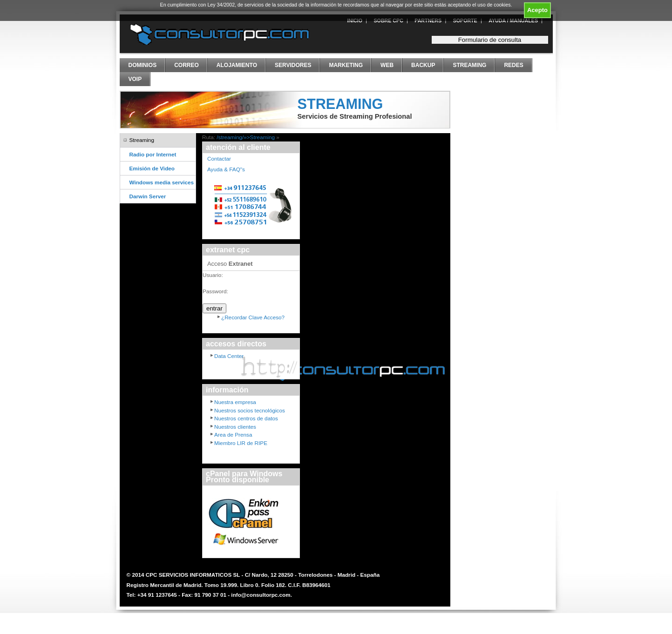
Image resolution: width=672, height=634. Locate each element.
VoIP (135, 79)
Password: (215, 291)
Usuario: (213, 275)
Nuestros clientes (235, 427)
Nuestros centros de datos (246, 418)
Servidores (293, 65)
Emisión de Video (152, 168)
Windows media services (162, 182)
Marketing (346, 65)
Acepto (537, 10)
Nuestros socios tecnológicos (250, 410)
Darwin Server (148, 196)
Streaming (469, 65)
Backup (423, 65)
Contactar (219, 158)
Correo (187, 65)
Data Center (229, 356)
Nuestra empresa (235, 402)
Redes (513, 65)
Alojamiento (237, 65)
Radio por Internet (153, 154)
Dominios (143, 65)
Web (387, 65)
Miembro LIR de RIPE (241, 443)
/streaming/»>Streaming (246, 137)
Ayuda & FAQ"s (226, 169)
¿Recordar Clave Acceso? (253, 317)
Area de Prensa (233, 435)
